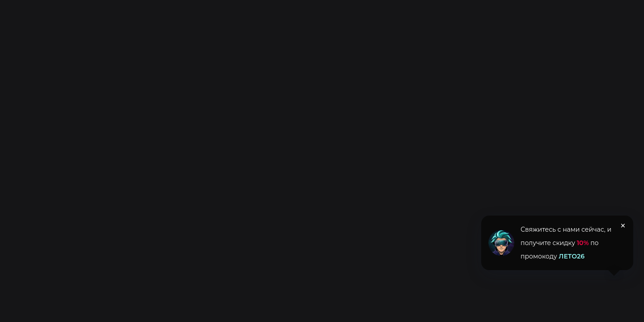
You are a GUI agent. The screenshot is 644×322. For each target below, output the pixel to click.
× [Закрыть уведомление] (623, 226)
